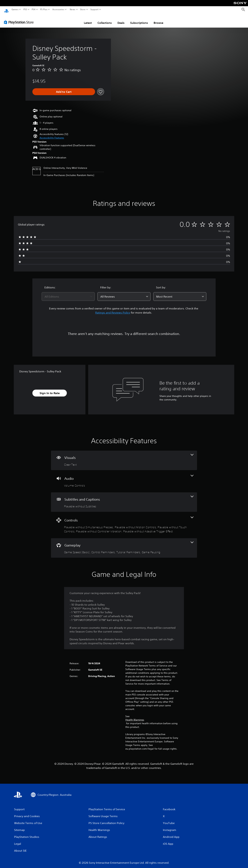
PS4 (34, 9)
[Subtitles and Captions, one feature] (124, 499)
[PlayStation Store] (20, 19)
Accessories (58, 9)
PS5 (25, 9)
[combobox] (68, 293)
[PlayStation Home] (6, 10)
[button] (52, 135)
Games (15, 9)
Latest (88, 19)
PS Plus (44, 9)
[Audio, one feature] (124, 478)
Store (83, 9)
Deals (121, 19)
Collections (105, 19)
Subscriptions (139, 19)
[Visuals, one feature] (124, 457)
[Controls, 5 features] (124, 522)
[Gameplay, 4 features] (124, 545)
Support (95, 9)
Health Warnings (135, 716)
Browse (158, 19)
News (72, 9)
